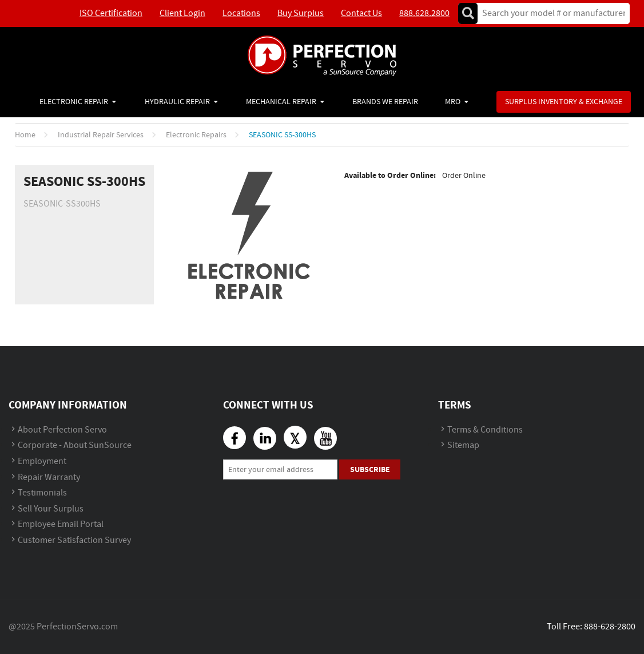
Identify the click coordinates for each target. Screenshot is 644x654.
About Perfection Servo (62, 430)
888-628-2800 (610, 627)
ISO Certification (111, 13)
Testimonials (42, 493)
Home (25, 135)
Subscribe (370, 469)
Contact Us (361, 13)
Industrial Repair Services (101, 135)
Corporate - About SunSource (75, 445)
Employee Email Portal (61, 524)
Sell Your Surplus (51, 509)
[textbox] (550, 13)
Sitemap (463, 445)
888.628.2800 (424, 13)
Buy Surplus (301, 13)
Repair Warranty (49, 477)
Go (468, 13)
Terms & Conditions (485, 430)
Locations (241, 13)
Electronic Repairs (196, 135)
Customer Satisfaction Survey (74, 540)
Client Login (182, 13)
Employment (42, 461)
